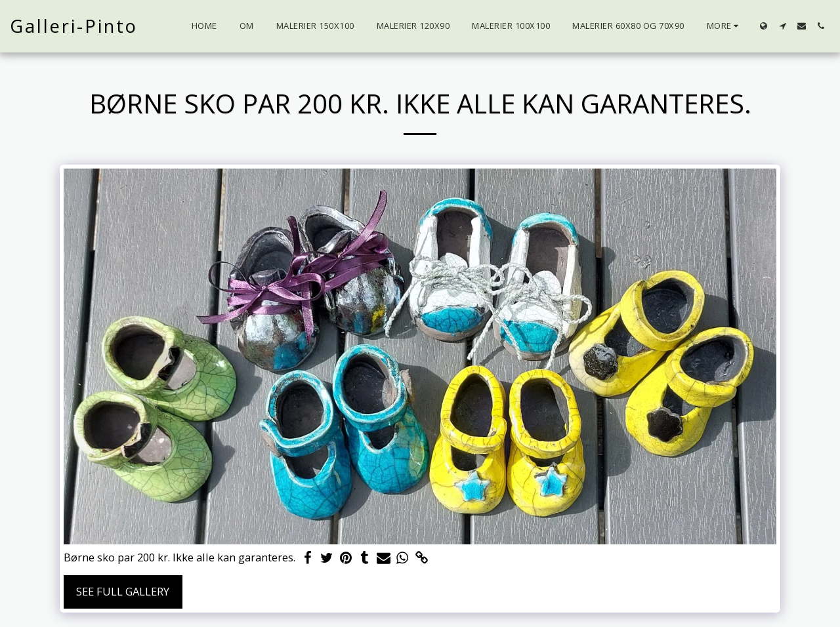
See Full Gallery (123, 591)
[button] (783, 26)
